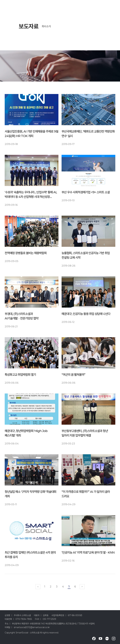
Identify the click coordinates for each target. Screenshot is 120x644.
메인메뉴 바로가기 (0, 0)
